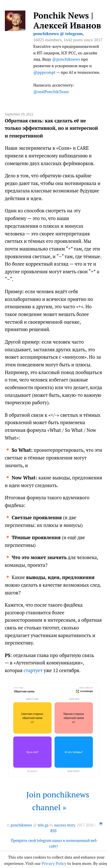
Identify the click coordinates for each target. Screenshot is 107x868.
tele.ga (43, 825)
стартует (33, 670)
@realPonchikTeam (51, 92)
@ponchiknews (66, 59)
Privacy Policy (54, 863)
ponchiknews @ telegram (58, 33)
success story (65, 825)
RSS (54, 831)
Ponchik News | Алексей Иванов (67, 20)
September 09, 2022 (19, 114)
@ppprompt (45, 72)
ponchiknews (21, 825)
